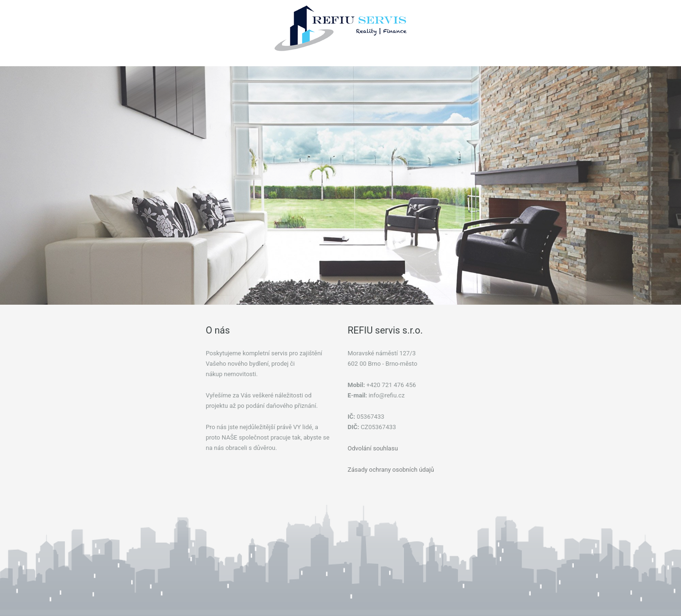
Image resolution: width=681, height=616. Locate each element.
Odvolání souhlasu (373, 448)
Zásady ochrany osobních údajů (391, 470)
